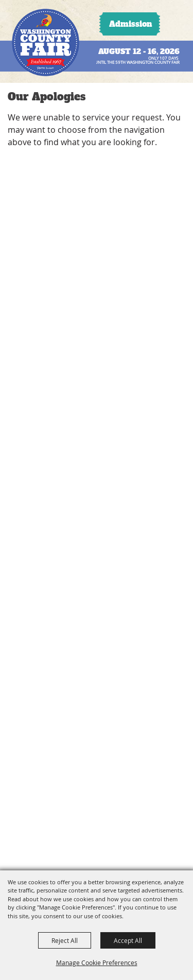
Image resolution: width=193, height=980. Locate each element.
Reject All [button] (65, 940)
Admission (130, 24)
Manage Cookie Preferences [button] (97, 962)
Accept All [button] (128, 940)
